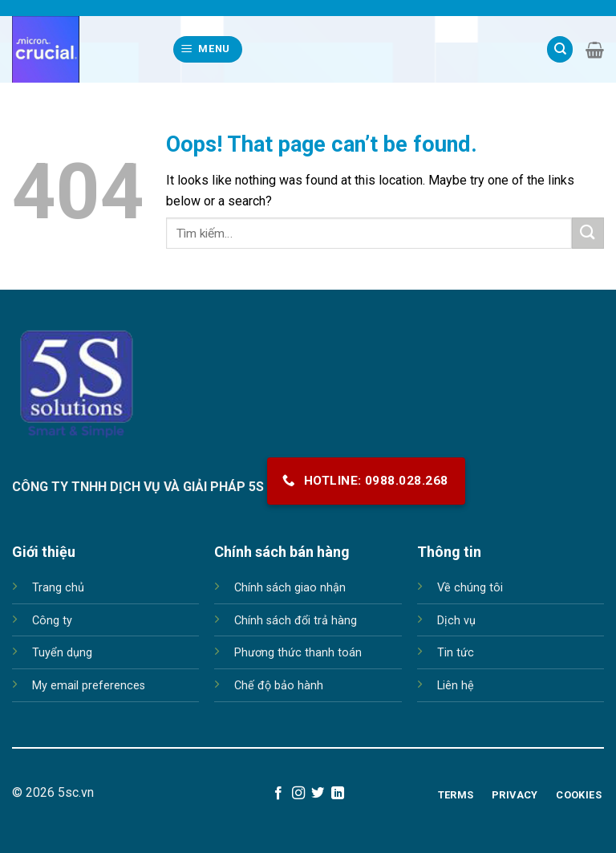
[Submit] (588, 233)
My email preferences (89, 686)
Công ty (52, 621)
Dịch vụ (456, 621)
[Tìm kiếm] (560, 49)
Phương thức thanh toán (298, 653)
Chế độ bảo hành (279, 686)
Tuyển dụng (62, 653)
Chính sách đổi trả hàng (296, 621)
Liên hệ (456, 686)
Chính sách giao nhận (290, 588)
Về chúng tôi (470, 588)
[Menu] (208, 49)
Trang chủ (58, 588)
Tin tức (456, 653)
